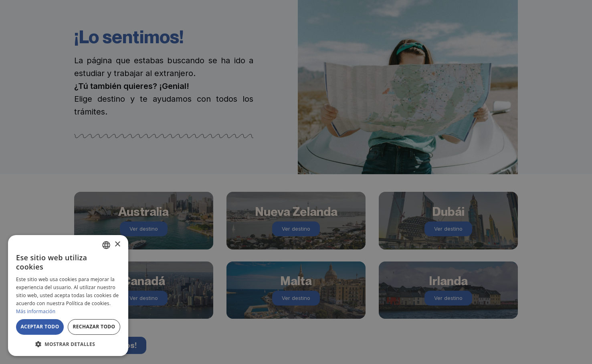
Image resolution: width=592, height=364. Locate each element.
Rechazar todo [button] (94, 327)
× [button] (117, 244)
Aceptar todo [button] (40, 327)
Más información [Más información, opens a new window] (36, 311)
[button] (68, 344)
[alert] (296, 182)
